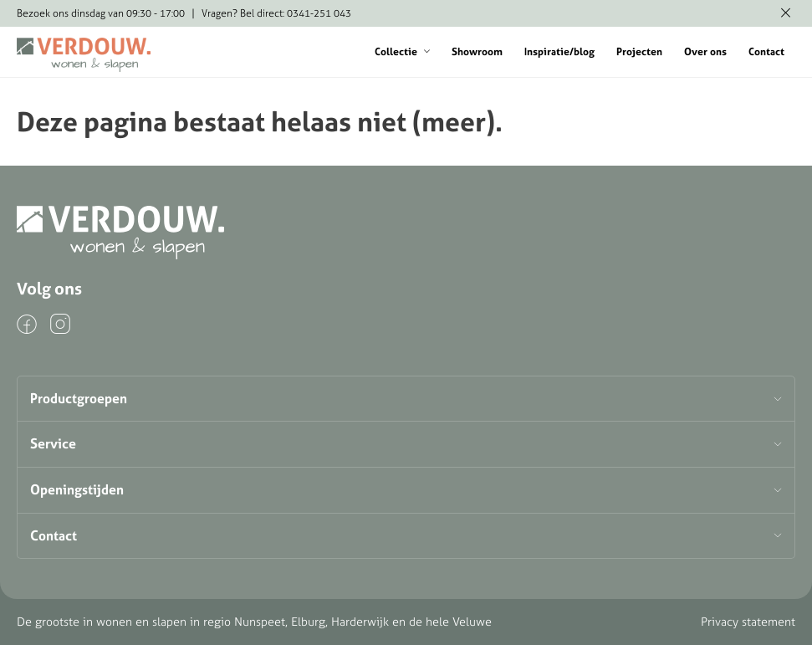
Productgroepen (79, 398)
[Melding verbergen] (786, 13)
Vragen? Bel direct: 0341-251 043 (276, 13)
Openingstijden (77, 489)
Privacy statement (748, 622)
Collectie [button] (402, 51)
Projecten (639, 51)
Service (53, 443)
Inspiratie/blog (559, 51)
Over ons (705, 51)
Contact (766, 51)
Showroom (477, 51)
